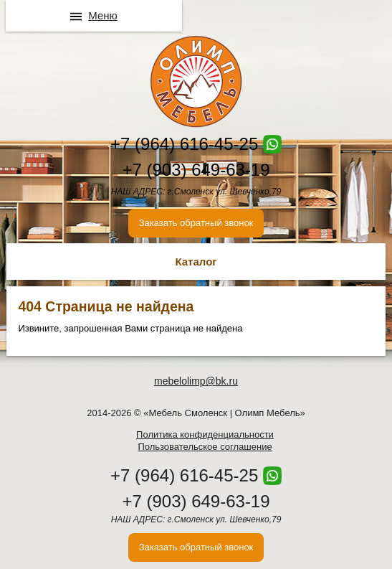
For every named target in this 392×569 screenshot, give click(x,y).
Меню (103, 15)
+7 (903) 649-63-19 (196, 170)
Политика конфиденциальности (205, 434)
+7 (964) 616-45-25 (184, 144)
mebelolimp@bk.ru (196, 381)
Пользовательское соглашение (205, 447)
